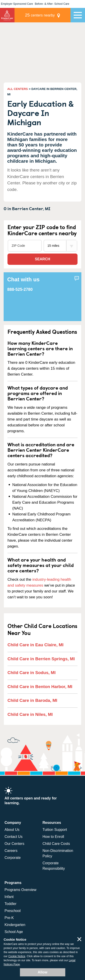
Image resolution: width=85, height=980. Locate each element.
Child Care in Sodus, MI (32, 673)
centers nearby (40, 15)
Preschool (13, 911)
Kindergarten (15, 925)
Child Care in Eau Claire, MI (35, 645)
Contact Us (13, 837)
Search (43, 259)
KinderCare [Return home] (7, 15)
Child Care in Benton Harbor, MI (40, 687)
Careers (11, 851)
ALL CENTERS (18, 89)
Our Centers (14, 844)
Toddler (10, 904)
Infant (9, 897)
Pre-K (9, 918)
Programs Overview (20, 890)
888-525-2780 (20, 289)
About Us (12, 830)
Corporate (13, 858)
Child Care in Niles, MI (30, 714)
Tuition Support (55, 830)
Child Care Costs (56, 844)
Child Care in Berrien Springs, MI (41, 659)
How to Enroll (53, 837)
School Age (14, 932)
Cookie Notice (17, 956)
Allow (42, 972)
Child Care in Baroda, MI (32, 700)
